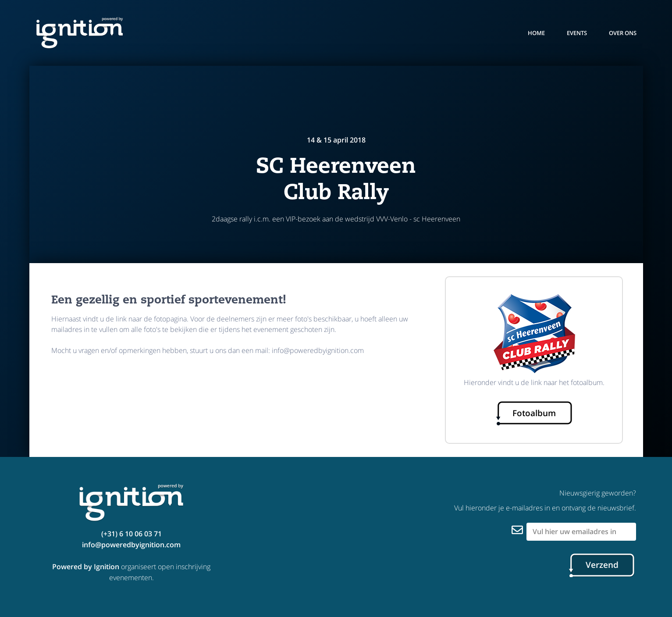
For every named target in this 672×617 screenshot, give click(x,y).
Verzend (602, 565)
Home (536, 33)
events (577, 33)
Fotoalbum (534, 413)
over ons (623, 33)
